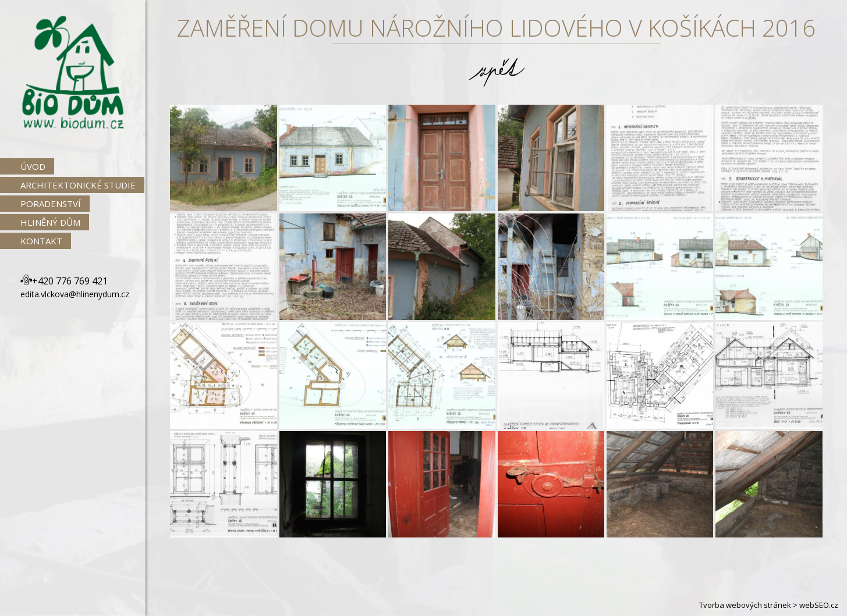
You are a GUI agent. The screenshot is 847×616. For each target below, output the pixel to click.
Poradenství (51, 204)
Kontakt (41, 241)
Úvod (33, 166)
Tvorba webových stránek (745, 605)
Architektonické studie (78, 185)
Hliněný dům (50, 222)
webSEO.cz (819, 605)
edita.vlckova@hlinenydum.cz (75, 294)
